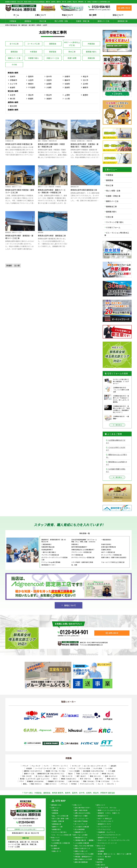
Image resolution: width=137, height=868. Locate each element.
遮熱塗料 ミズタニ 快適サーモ (109, 813)
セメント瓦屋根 (74, 771)
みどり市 (13, 84)
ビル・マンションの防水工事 (62, 835)
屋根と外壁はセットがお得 (83, 859)
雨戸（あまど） (82, 776)
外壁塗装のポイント (81, 838)
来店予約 (99, 862)
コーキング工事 (34, 44)
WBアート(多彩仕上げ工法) (72, 44)
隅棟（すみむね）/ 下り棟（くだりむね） (97, 781)
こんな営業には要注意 (82, 843)
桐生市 (86, 76)
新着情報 (101, 859)
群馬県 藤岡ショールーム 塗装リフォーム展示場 (115, 854)
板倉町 (13, 87)
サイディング (76, 766)
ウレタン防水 (98, 768)
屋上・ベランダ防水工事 (60, 816)
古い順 (17, 265)
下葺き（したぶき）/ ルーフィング (87, 774)
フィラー (46, 766)
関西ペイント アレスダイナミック (109, 810)
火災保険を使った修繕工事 (61, 843)
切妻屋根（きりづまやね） (56, 781)
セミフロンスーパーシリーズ (107, 843)
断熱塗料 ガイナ (103, 816)
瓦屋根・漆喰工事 (83, 21)
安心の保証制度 (80, 830)
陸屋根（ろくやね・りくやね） (56, 771)
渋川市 (86, 80)
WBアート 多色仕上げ (105, 819)
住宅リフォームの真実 (80, 835)
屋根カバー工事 (14, 58)
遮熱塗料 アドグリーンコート (107, 838)
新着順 (9, 265)
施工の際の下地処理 (81, 821)
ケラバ (22, 781)
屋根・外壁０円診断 (81, 810)
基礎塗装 (53, 44)
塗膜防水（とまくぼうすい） (33, 771)
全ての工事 (14, 44)
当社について (118, 15)
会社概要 (101, 851)
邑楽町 (67, 87)
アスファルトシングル (87, 784)
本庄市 (13, 95)
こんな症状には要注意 (82, 827)
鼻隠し (25, 784)
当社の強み (102, 849)
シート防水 (109, 768)
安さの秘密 (56, 840)
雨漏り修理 (72, 58)
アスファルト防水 (84, 768)
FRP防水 (74, 784)
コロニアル (110, 784)
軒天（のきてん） (86, 779)
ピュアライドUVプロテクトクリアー (110, 835)
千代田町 (32, 87)
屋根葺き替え (91, 52)
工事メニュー (55, 808)
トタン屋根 (111, 771)
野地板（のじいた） (108, 774)
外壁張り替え (33, 58)
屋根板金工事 (123, 21)
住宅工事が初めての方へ (82, 808)
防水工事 (43, 21)
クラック (25, 766)
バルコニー (63, 768)
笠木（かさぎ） (27, 776)
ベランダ (72, 768)
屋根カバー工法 (103, 21)
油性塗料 (113, 766)
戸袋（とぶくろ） (68, 776)
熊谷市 (49, 95)
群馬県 (10, 73)
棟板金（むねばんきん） (69, 779)
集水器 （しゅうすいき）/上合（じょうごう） (35, 779)
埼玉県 (10, 91)
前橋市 (67, 76)
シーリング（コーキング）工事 (45, 768)
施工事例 (93, 15)
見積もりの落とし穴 (81, 851)
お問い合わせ (101, 865)
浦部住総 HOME (56, 805)
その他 (14, 65)
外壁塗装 (13, 21)
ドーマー (116, 781)
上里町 (67, 95)
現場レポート (57, 851)
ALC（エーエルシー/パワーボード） (96, 766)
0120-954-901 (101, 7)
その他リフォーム (113, 227)
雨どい (55, 779)
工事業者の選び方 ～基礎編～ (85, 840)
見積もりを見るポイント (82, 849)
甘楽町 (67, 84)
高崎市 (13, 76)
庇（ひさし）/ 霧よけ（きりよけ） (47, 776)
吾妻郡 (10, 110)
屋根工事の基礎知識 (81, 862)
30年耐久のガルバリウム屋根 (84, 854)
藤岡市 (86, 87)
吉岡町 (49, 84)
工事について (41, 15)
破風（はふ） (99, 779)
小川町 (67, 99)
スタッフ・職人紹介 (104, 857)
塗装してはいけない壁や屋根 (84, 846)
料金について (68, 15)
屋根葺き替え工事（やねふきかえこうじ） (51, 774)
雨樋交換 (91, 58)
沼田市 (49, 80)
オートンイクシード (81, 824)
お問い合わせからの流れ (82, 813)
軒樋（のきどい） (36, 784)
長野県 (10, 102)
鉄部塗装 (53, 52)
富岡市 (31, 76)
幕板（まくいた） (96, 776)
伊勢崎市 (13, 80)
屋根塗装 (28, 21)
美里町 (86, 95)
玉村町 (86, 84)
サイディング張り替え (115, 222)
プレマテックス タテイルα (107, 808)
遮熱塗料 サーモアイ (105, 824)
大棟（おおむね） (74, 781)
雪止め (70, 774)
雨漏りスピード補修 (81, 816)
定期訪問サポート (80, 832)
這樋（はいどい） (111, 776)
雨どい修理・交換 (61, 21)
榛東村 (31, 84)
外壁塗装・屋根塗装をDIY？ (84, 857)
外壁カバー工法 (53, 58)
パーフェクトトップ (104, 827)
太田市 (31, 80)
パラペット (64, 784)
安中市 (49, 76)
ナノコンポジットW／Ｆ (106, 821)
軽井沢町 (13, 106)
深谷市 (31, 95)
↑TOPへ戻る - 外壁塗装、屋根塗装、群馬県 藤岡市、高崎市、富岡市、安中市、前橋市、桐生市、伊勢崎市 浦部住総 (68, 793)
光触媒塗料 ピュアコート (107, 832)
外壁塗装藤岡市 (117, 500)
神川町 (13, 99)
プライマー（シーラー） (61, 766)
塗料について (101, 805)
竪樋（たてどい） (51, 784)
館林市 (67, 80)
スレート (101, 784)
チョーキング (36, 766)
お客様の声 (56, 849)
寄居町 (31, 99)
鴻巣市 (49, 99)
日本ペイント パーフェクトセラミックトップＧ (114, 840)
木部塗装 (34, 52)
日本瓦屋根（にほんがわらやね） (94, 771)
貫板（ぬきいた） (113, 779)
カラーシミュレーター (82, 819)
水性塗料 (29, 768)
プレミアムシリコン (104, 830)
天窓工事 (110, 217)
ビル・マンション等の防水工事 (117, 234)
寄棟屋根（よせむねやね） (36, 781)
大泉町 (49, 87)
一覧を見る (117, 425)
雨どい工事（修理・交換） (61, 819)
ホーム (16, 15)
